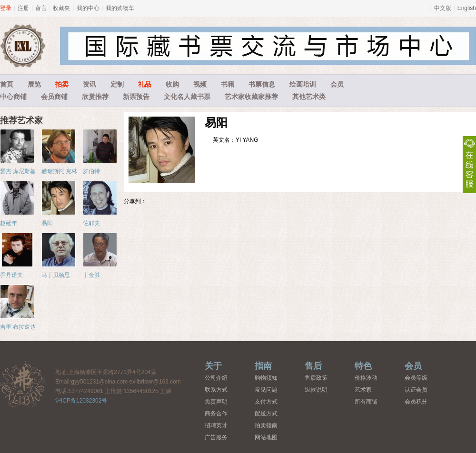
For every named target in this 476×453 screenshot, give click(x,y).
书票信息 (262, 84)
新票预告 (136, 97)
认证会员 (416, 390)
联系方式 (216, 390)
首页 (7, 84)
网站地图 (266, 437)
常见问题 (266, 390)
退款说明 (316, 390)
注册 (23, 8)
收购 (172, 84)
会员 (337, 84)
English (467, 8)
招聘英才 (216, 425)
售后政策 (316, 378)
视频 (200, 84)
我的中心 (88, 8)
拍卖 (62, 84)
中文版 (443, 8)
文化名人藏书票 (187, 97)
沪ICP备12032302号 (81, 401)
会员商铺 (54, 97)
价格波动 (366, 378)
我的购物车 (120, 8)
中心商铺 (13, 97)
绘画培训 (303, 84)
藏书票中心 (23, 384)
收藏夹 (61, 8)
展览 (34, 84)
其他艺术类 (309, 97)
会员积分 (416, 402)
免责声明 (216, 402)
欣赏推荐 (95, 97)
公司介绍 (216, 378)
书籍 (228, 84)
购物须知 (266, 378)
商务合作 (216, 414)
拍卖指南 (266, 425)
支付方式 (266, 402)
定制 (117, 84)
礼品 (145, 84)
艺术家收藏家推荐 (251, 97)
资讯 (89, 84)
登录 (6, 8)
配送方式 (266, 414)
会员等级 (416, 378)
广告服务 (216, 437)
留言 (41, 8)
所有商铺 (366, 402)
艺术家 (363, 390)
